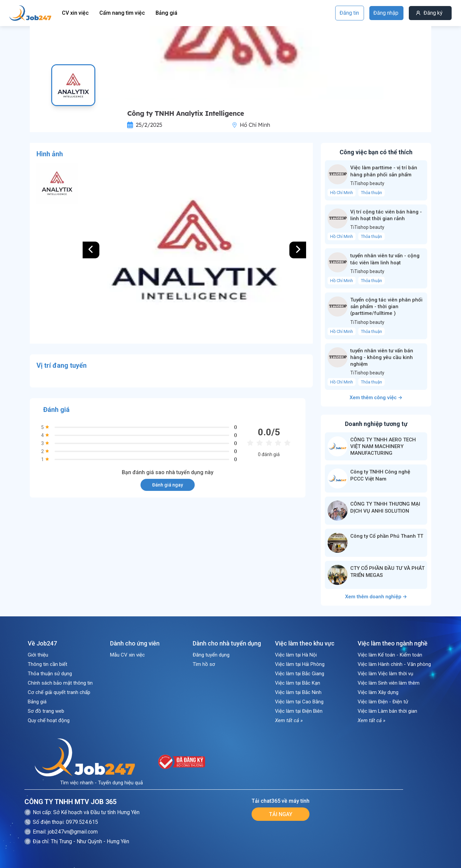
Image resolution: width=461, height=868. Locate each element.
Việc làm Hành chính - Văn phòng (394, 664)
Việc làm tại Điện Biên (299, 711)
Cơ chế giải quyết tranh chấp (59, 692)
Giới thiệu (38, 655)
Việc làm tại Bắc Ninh (298, 692)
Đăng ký (433, 13)
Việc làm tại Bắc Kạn (298, 683)
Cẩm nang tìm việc (122, 13)
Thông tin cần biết (48, 664)
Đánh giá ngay (168, 485)
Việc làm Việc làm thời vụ (385, 674)
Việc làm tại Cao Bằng (299, 702)
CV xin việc (75, 13)
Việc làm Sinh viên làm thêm (389, 683)
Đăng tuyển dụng (211, 655)
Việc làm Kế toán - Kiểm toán (390, 655)
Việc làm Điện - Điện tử (383, 702)
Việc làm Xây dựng (378, 692)
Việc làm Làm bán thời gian (387, 711)
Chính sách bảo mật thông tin (60, 683)
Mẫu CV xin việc (127, 655)
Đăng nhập (386, 13)
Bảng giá (166, 13)
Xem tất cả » (289, 720)
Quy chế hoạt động (49, 720)
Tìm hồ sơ (204, 664)
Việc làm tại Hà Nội (296, 655)
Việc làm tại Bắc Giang (300, 674)
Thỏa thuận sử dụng (50, 674)
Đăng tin (349, 13)
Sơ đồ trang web (46, 711)
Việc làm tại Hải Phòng (300, 664)
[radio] (250, 443)
